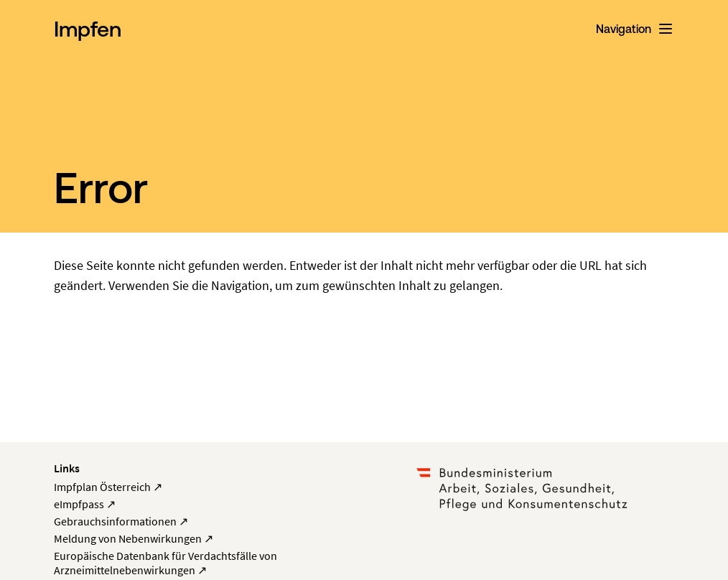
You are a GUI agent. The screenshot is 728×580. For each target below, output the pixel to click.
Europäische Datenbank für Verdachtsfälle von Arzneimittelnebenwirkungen (165, 563)
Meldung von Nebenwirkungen (134, 538)
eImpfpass (85, 504)
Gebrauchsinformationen (121, 521)
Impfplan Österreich (108, 487)
